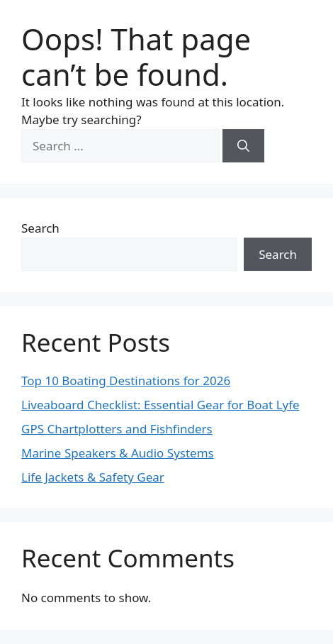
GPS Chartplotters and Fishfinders (117, 429)
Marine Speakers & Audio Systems (118, 453)
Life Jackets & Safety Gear (93, 477)
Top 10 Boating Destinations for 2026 (126, 381)
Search (40, 228)
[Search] (243, 146)
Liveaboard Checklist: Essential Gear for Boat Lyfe (160, 405)
